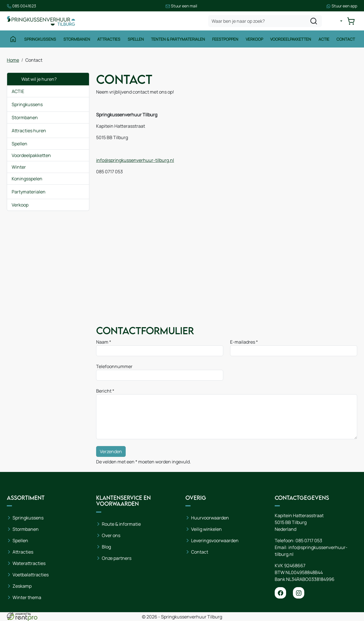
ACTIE (18, 91)
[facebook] (280, 593)
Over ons (111, 535)
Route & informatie (121, 524)
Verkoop (254, 39)
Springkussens (40, 39)
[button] (80, 104)
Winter (19, 167)
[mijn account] (337, 21)
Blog (106, 547)
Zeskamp (22, 586)
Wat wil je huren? (34, 79)
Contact (346, 39)
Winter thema (27, 597)
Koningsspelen (27, 179)
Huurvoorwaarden (210, 518)
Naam (102, 342)
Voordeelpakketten (291, 39)
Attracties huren (29, 131)
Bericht (104, 391)
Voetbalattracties (31, 575)
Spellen (136, 39)
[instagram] (299, 593)
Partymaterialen (29, 192)
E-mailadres (243, 342)
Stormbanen (77, 39)
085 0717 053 (309, 540)
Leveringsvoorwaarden (215, 540)
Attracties (109, 39)
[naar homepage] (41, 21)
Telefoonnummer (114, 366)
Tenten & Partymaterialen (178, 39)
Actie (324, 39)
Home (13, 60)
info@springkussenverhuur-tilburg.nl (135, 160)
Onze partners (117, 558)
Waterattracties (29, 563)
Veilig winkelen (206, 529)
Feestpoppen (225, 39)
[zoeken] (314, 21)
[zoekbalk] (265, 21)
